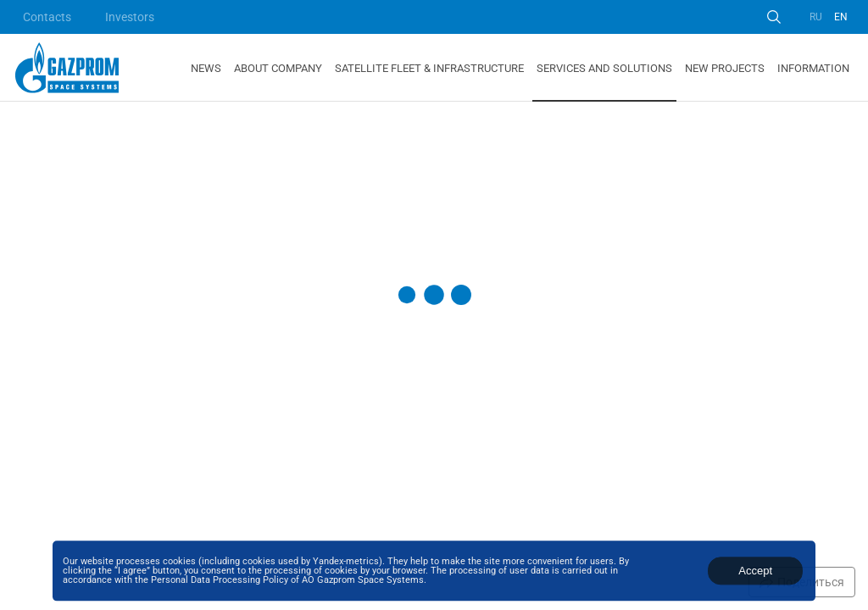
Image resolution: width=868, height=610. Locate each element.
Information (813, 68)
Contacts (47, 17)
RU (816, 17)
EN (841, 17)
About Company (278, 68)
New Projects (725, 68)
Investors (130, 17)
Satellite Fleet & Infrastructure (429, 68)
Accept (755, 571)
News (206, 68)
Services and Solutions (604, 68)
